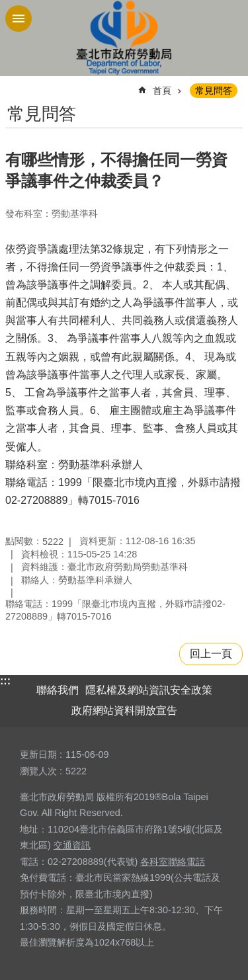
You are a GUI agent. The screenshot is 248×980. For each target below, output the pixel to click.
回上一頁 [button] (211, 654)
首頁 (162, 91)
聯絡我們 (58, 690)
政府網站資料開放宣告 (124, 711)
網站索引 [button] (19, 19)
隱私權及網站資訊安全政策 (149, 690)
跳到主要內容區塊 (7, 7)
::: (5, 681)
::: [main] (14, 85)
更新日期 (38, 755)
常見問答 (214, 91)
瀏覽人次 (38, 771)
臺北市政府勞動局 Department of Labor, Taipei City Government (124, 38)
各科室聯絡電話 (173, 862)
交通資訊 (72, 845)
